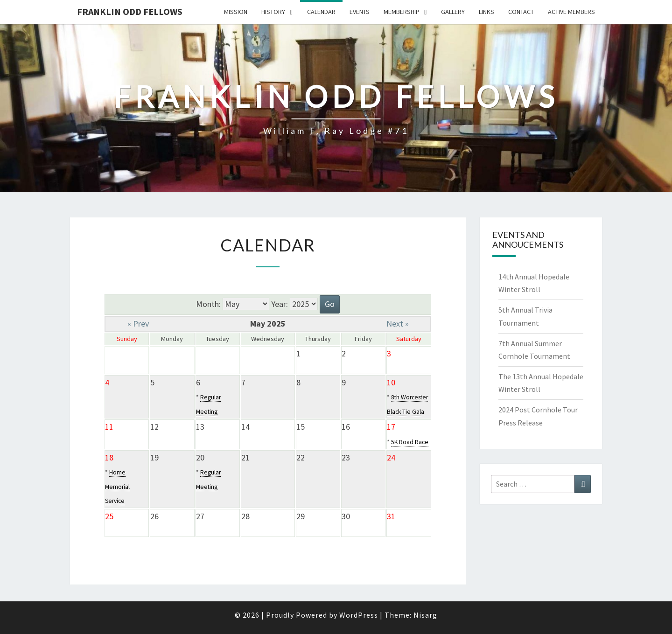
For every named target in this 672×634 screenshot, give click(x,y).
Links (486, 12)
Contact (521, 12)
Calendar (321, 12)
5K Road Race (410, 442)
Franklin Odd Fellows (130, 11)
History (273, 12)
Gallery (453, 12)
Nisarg (425, 615)
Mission (236, 12)
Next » (398, 324)
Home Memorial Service (117, 487)
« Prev (138, 324)
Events (360, 12)
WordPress (359, 615)
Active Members (571, 12)
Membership (402, 12)
